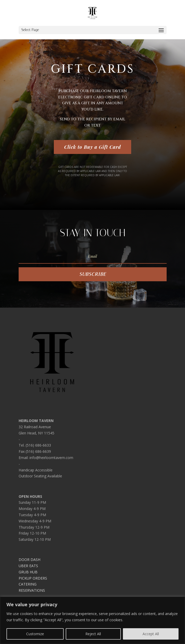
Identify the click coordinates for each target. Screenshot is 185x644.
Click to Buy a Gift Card (92, 147)
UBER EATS (28, 566)
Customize (35, 634)
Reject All (93, 634)
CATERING (28, 584)
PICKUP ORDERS (33, 578)
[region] (92, 620)
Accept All (151, 634)
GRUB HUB (28, 572)
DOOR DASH (29, 560)
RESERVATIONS (32, 590)
